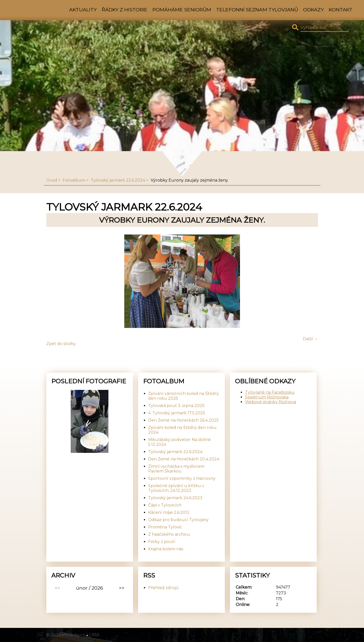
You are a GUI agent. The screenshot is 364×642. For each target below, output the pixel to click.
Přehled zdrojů (163, 588)
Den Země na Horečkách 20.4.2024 (184, 459)
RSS (96, 635)
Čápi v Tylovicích (165, 505)
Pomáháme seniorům (182, 10)
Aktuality (83, 10)
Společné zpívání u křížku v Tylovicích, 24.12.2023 (176, 488)
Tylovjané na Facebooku (270, 392)
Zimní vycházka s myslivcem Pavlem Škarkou (176, 469)
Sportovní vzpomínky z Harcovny (182, 478)
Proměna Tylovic (165, 527)
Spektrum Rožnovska (267, 397)
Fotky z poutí (162, 542)
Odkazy (313, 10)
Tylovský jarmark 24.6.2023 (175, 498)
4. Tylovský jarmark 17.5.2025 (177, 413)
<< (57, 588)
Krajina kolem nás (166, 549)
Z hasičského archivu (169, 534)
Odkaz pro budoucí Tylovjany (178, 520)
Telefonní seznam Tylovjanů (257, 10)
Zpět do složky (61, 344)
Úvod (52, 180)
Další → (310, 339)
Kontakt (341, 10)
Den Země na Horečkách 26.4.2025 (183, 420)
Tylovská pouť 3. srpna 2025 (176, 406)
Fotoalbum (74, 180)
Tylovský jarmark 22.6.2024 (118, 180)
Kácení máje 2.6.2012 (169, 512)
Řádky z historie (125, 10)
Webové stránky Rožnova (271, 402)
